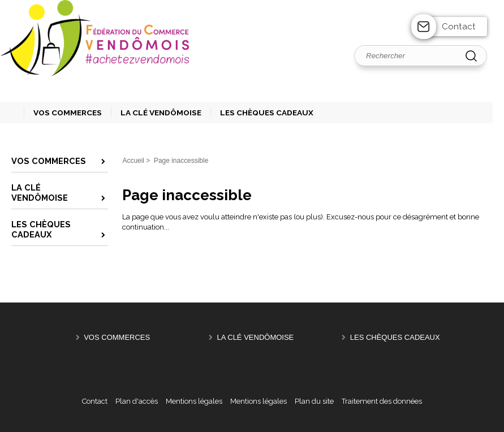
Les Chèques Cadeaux (395, 337)
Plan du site (314, 401)
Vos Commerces (117, 337)
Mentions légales (194, 401)
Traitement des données (382, 401)
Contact (459, 27)
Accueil (133, 161)
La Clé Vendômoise (255, 337)
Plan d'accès (137, 401)
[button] (63, 113)
